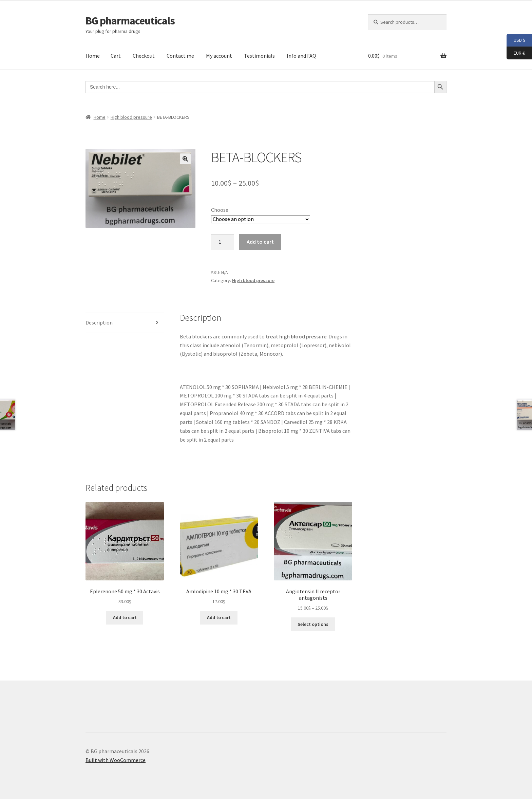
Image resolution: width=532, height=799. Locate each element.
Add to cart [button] (125, 617)
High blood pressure (131, 117)
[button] (185, 159)
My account (219, 56)
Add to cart (260, 242)
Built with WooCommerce (116, 760)
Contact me (180, 56)
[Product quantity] (223, 242)
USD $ (516, 40)
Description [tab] (99, 322)
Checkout (144, 56)
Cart (116, 56)
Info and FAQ (301, 56)
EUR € (516, 53)
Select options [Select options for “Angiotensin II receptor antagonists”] (313, 624)
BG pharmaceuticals (130, 21)
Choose (220, 210)
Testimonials (259, 56)
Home (93, 56)
